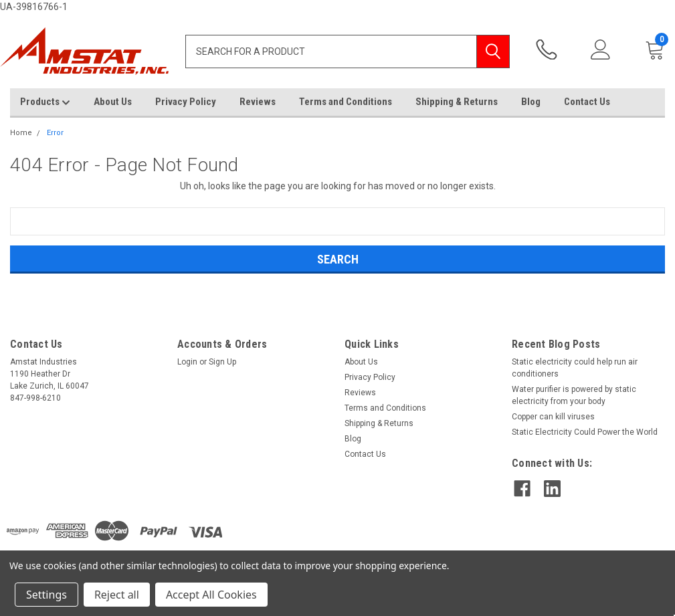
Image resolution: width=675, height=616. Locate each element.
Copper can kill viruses (553, 417)
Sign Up (222, 362)
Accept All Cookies (211, 595)
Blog (531, 102)
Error (55, 133)
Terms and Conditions (346, 102)
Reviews (258, 102)
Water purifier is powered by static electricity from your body (574, 395)
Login (187, 362)
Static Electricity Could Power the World (585, 432)
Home (21, 133)
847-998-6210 (547, 49)
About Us (113, 102)
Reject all (117, 595)
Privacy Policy (186, 102)
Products (45, 102)
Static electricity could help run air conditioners (575, 368)
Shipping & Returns (457, 102)
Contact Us (587, 102)
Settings (46, 595)
